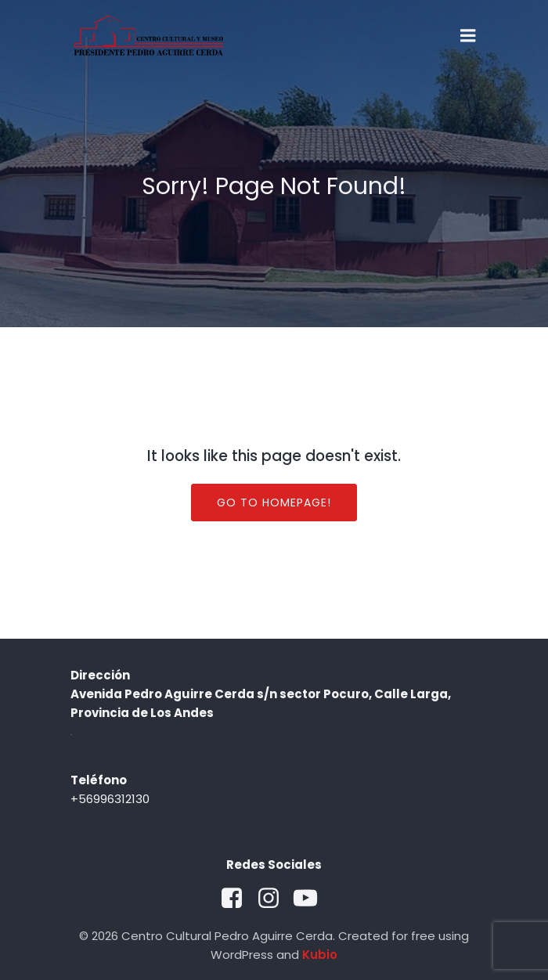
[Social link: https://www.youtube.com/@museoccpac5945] (311, 899)
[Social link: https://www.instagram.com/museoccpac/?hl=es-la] (274, 899)
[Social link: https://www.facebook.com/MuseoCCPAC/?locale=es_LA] (238, 899)
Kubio (320, 955)
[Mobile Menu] (468, 36)
